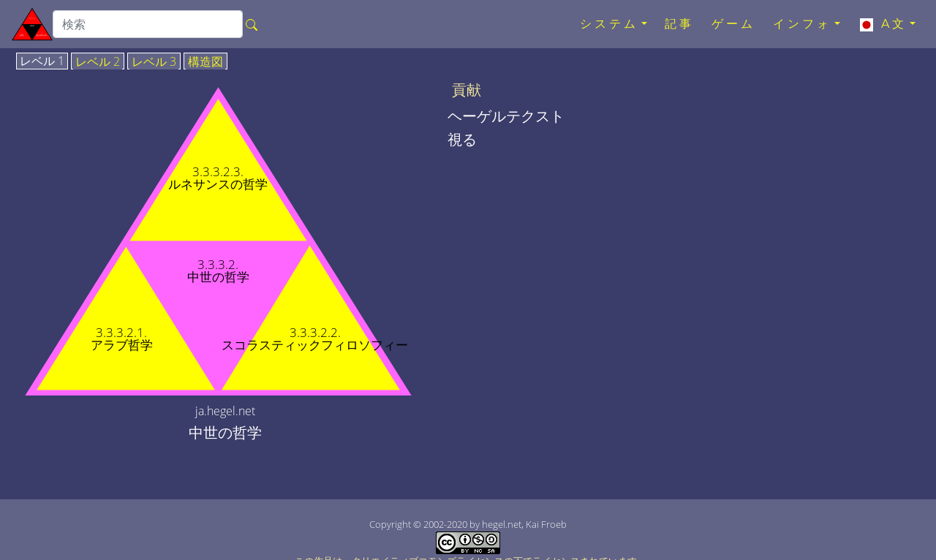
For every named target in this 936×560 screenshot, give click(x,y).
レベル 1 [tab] (42, 61)
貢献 (467, 90)
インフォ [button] (802, 24)
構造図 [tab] (205, 62)
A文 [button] (882, 24)
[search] (148, 24)
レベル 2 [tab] (98, 62)
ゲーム (733, 24)
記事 (679, 24)
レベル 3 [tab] (154, 62)
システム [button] (609, 24)
